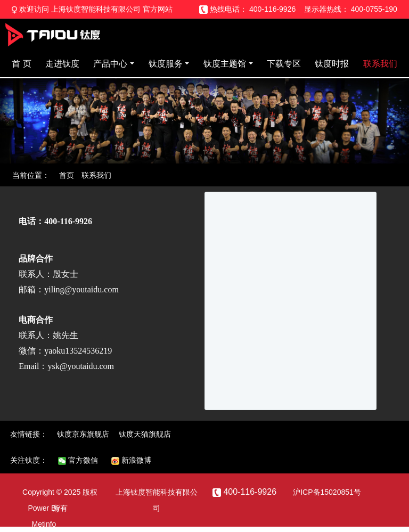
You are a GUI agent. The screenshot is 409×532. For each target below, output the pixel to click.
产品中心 (110, 64)
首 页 (21, 64)
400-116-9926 (272, 9)
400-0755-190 (374, 9)
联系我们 (380, 64)
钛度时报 (332, 64)
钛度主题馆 (225, 64)
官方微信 (78, 460)
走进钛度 (62, 64)
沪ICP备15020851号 (327, 492)
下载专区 (284, 64)
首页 (67, 175)
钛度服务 (166, 64)
